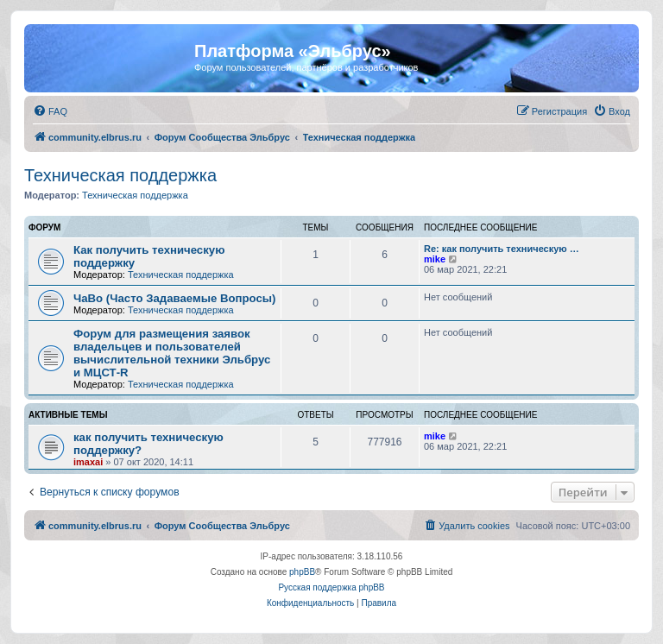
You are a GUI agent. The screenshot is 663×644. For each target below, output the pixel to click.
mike (435, 259)
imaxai (88, 462)
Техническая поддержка (120, 175)
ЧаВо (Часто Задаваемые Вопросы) (174, 298)
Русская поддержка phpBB (331, 587)
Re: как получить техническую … (502, 249)
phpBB (302, 572)
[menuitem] (50, 111)
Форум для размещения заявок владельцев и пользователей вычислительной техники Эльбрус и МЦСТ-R (172, 353)
